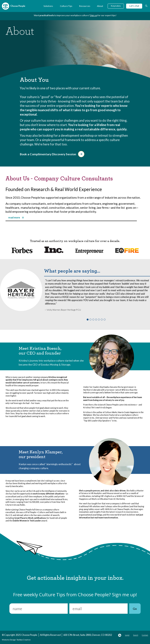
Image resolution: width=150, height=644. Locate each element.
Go (135, 609)
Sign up (94, 15)
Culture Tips (66, 6)
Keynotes (116, 6)
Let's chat (134, 6)
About (100, 6)
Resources (85, 6)
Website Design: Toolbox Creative (16, 640)
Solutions (48, 6)
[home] (14, 6)
